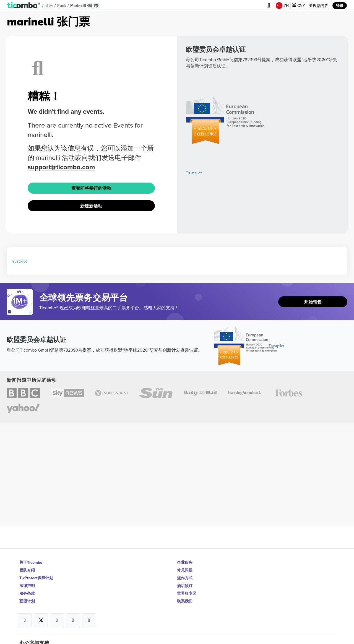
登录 (340, 6)
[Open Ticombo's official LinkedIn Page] (89, 620)
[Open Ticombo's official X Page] (41, 620)
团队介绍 (27, 570)
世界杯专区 (187, 593)
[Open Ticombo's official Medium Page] (73, 620)
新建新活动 (91, 206)
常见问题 (185, 570)
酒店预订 (185, 586)
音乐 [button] (49, 6)
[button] (24, 6)
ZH (282, 6)
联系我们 (185, 601)
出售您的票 (318, 6)
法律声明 (27, 586)
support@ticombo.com (61, 167)
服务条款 (27, 593)
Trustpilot (194, 173)
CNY (299, 6)
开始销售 (313, 302)
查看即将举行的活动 (91, 188)
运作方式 (185, 578)
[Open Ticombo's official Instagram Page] (57, 620)
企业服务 (185, 562)
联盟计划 (27, 601)
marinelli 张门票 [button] (84, 6)
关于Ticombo (31, 562)
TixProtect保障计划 (36, 578)
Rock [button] (62, 6)
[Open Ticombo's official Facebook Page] (20, 312)
